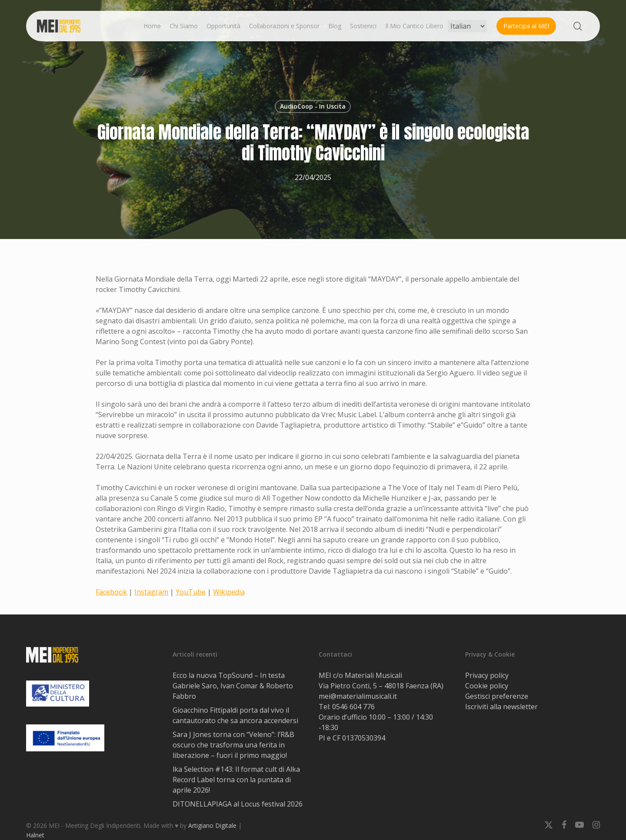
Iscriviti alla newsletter (501, 707)
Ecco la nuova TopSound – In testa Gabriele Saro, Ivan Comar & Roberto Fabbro (233, 686)
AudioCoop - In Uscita (313, 106)
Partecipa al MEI (526, 26)
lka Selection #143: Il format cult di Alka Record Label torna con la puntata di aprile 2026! (236, 780)
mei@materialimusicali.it (358, 696)
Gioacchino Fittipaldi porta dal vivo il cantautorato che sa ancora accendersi (235, 715)
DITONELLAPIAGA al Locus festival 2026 (238, 804)
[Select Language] (467, 26)
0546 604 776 (353, 707)
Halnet (35, 835)
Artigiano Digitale (212, 825)
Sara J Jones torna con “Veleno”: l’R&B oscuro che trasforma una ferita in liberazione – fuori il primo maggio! (233, 745)
